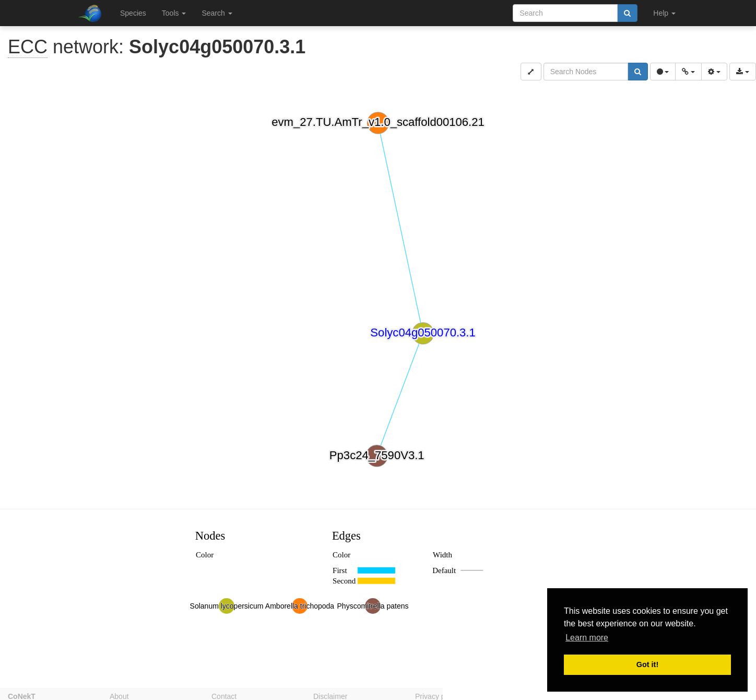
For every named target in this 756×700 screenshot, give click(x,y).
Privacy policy (438, 695)
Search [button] (217, 13)
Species (133, 13)
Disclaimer (330, 695)
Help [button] (664, 13)
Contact (224, 695)
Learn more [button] (587, 638)
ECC (28, 47)
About (119, 695)
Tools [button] (174, 13)
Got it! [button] (647, 664)
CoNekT (22, 695)
